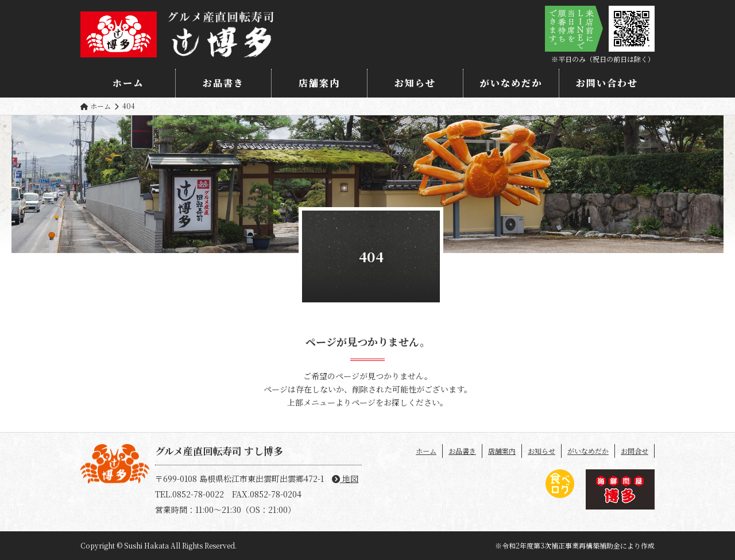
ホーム (128, 83)
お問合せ (635, 451)
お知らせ (415, 83)
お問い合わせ (607, 83)
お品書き (223, 83)
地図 (345, 479)
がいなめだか (511, 83)
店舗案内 (319, 83)
